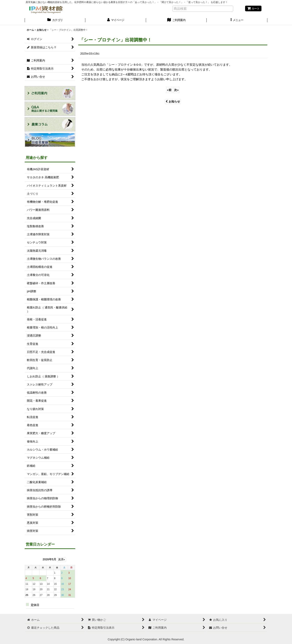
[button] (237, 20)
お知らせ (173, 101)
